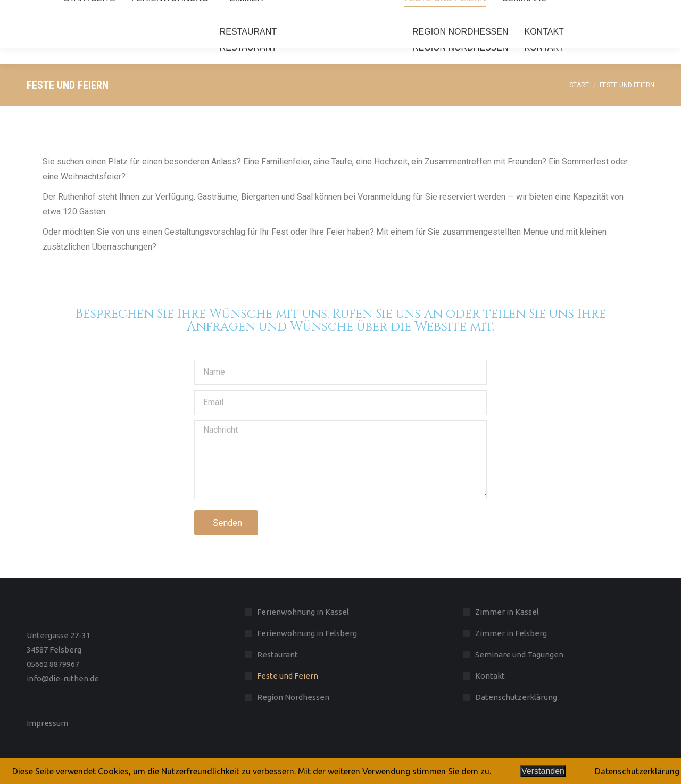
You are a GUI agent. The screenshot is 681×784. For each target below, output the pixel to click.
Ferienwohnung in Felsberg (307, 633)
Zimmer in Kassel (507, 612)
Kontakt (490, 676)
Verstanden (543, 771)
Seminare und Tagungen (519, 654)
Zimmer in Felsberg (511, 633)
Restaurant (277, 654)
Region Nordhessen (293, 697)
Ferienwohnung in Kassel (303, 612)
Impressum (47, 723)
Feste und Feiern (288, 676)
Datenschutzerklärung (516, 697)
